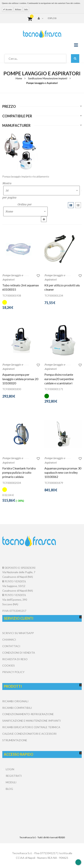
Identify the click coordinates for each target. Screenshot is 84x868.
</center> (42, 807)
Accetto (8, 9)
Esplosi (52, 18)
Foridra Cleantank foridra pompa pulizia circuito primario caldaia (19, 473)
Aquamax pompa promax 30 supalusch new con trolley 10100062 (63, 473)
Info (26, 9)
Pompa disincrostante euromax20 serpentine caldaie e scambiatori (59, 379)
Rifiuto (18, 9)
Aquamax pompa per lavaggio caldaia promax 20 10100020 (20, 379)
